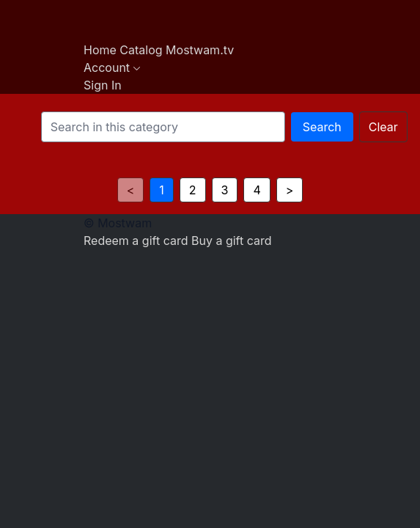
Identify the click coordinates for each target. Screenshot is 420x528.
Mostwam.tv (200, 50)
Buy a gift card (232, 241)
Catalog (143, 50)
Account (112, 67)
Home (102, 50)
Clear (383, 127)
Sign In (103, 85)
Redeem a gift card (137, 241)
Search (322, 127)
